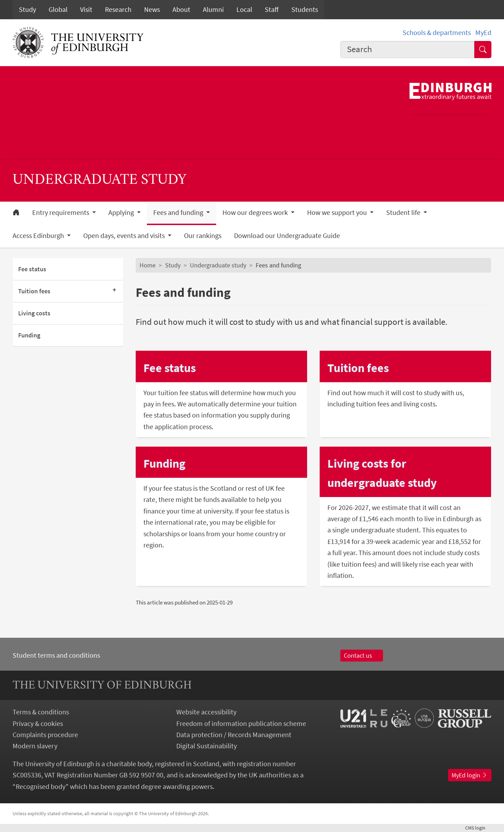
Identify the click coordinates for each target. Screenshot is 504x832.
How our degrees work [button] (256, 212)
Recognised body (41, 786)
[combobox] (407, 50)
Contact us (362, 656)
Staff (272, 9)
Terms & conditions (41, 712)
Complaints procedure (45, 735)
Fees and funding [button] (179, 212)
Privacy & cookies (38, 723)
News (152, 9)
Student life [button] (404, 212)
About (181, 9)
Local (244, 9)
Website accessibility (206, 712)
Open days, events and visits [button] (125, 236)
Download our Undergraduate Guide (287, 236)
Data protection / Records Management (234, 735)
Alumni (213, 9)
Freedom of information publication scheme (241, 723)
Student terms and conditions (56, 655)
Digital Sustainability (207, 746)
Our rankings (203, 236)
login (478, 828)
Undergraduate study (218, 265)
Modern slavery (35, 746)
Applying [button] (122, 212)
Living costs (34, 313)
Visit (86, 9)
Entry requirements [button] (61, 212)
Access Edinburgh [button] (39, 236)
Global (58, 9)
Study (27, 9)
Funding (29, 335)
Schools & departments (437, 33)
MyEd (483, 33)
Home (148, 265)
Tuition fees (34, 291)
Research (118, 9)
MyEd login (470, 775)
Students (305, 9)
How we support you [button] (338, 212)
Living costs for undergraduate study (382, 473)
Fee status (32, 269)
